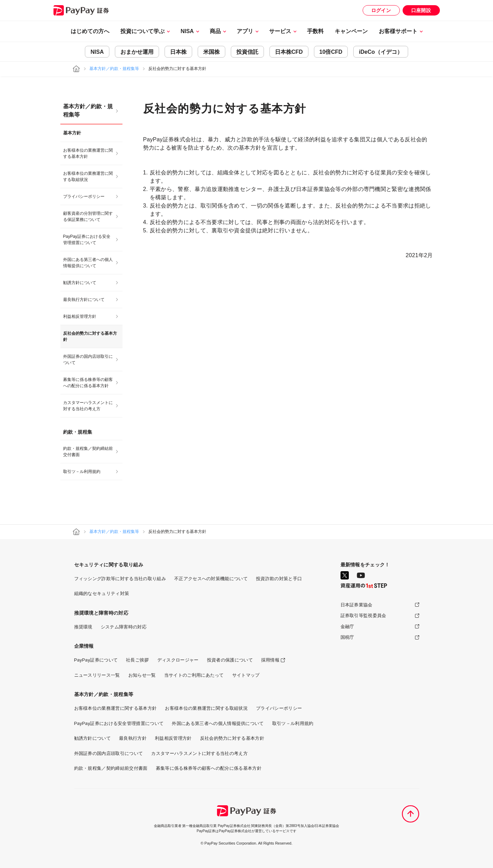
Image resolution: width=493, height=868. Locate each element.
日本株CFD (289, 52)
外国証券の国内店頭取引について (88, 360)
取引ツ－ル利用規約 (82, 472)
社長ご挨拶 (137, 660)
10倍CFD (331, 52)
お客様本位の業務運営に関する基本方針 (88, 153)
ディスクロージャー (178, 660)
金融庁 (347, 627)
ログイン (381, 10)
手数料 (315, 31)
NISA (97, 52)
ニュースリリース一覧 (97, 675)
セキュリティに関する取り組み (109, 565)
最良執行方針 (133, 738)
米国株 (211, 52)
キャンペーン (351, 31)
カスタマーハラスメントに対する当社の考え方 (88, 406)
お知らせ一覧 (142, 675)
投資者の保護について (230, 660)
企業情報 (84, 646)
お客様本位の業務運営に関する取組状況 (88, 176)
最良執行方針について (84, 300)
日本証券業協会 (357, 605)
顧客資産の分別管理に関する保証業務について (88, 216)
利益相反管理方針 (80, 316)
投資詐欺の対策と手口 (279, 579)
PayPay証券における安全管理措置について (87, 240)
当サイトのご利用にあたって (194, 675)
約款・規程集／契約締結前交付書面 (88, 452)
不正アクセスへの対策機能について (211, 579)
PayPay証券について (96, 660)
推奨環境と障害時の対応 (101, 613)
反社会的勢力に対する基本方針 (232, 738)
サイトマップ (246, 675)
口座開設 (421, 10)
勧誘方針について (80, 283)
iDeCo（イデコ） (381, 52)
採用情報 (270, 660)
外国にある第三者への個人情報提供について (88, 263)
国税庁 (347, 637)
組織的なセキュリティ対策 (102, 593)
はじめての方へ (90, 31)
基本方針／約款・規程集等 (114, 69)
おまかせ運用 (137, 52)
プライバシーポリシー (84, 196)
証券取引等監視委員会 (363, 615)
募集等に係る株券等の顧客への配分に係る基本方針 (88, 383)
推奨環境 (83, 627)
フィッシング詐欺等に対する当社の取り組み (120, 579)
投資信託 (247, 52)
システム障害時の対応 (124, 627)
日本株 (178, 52)
